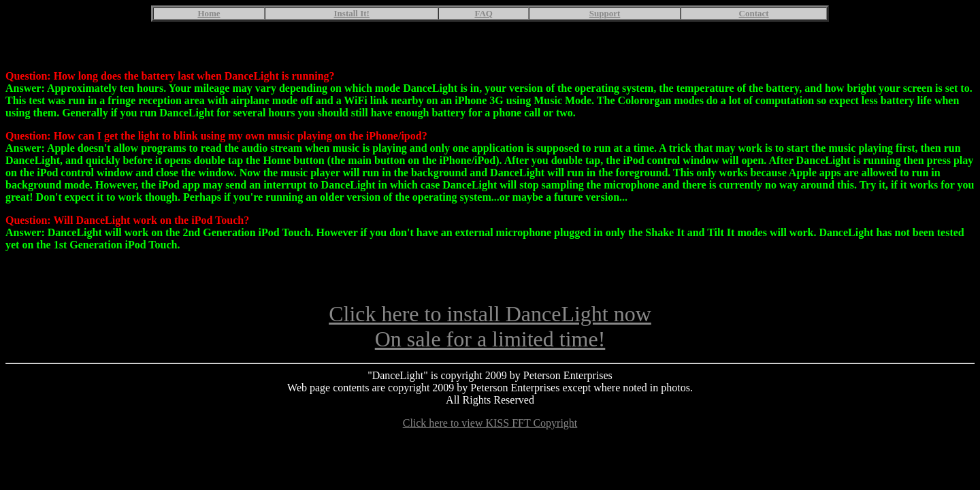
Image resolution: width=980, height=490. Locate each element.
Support (605, 13)
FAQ (483, 13)
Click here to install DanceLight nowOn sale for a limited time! (490, 339)
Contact (754, 13)
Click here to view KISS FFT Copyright (490, 435)
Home (209, 13)
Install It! (352, 13)
